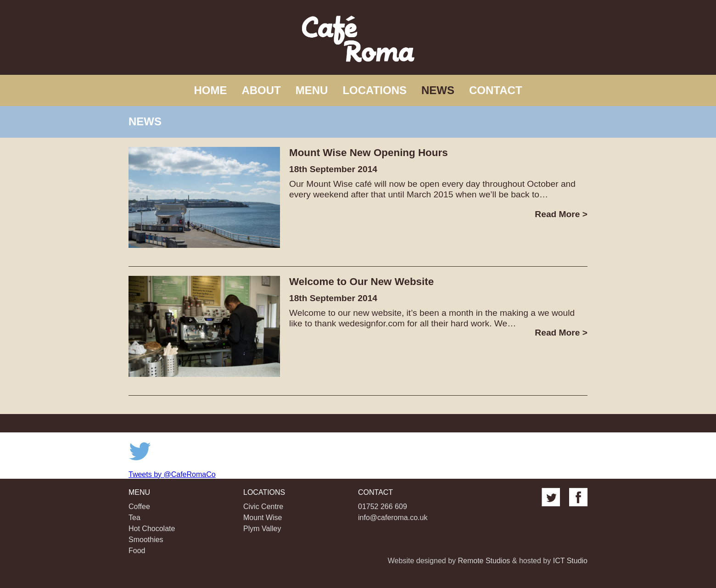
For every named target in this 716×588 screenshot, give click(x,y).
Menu (312, 90)
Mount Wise (263, 518)
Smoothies (146, 540)
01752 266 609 (383, 507)
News (438, 90)
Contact (496, 90)
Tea (134, 518)
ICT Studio (570, 561)
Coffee (139, 507)
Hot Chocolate (152, 529)
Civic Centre (263, 507)
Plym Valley (262, 529)
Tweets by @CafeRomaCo (172, 474)
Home (210, 90)
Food (137, 551)
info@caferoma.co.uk (393, 518)
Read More (561, 214)
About (261, 90)
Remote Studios (484, 561)
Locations (375, 90)
